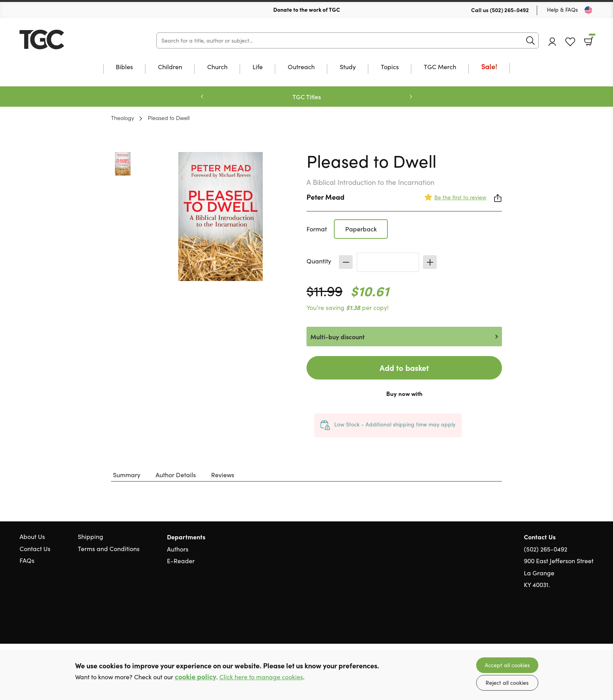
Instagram (590, 622)
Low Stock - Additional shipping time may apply (395, 424)
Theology (123, 118)
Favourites (570, 42)
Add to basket (404, 368)
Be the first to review (460, 197)
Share (498, 198)
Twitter (561, 622)
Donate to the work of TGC (307, 9)
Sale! (489, 67)
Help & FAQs (562, 10)
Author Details (176, 475)
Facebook (576, 622)
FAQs (27, 560)
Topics (390, 67)
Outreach (301, 67)
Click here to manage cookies (261, 677)
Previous (202, 97)
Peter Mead (325, 197)
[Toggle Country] (588, 10)
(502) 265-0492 (509, 10)
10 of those (68, 39)
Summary (127, 475)
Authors (178, 549)
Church (217, 67)
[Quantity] (388, 262)
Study (348, 67)
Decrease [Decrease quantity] (346, 262)
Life (258, 67)
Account (552, 42)
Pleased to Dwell (169, 118)
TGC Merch (440, 67)
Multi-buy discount (338, 337)
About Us (32, 536)
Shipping (91, 536)
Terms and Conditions (109, 549)
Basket (591, 39)
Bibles (124, 67)
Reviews (223, 475)
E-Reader (181, 561)
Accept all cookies (507, 665)
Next (411, 97)
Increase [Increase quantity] (430, 262)
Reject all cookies (507, 683)
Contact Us (35, 549)
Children (170, 67)
